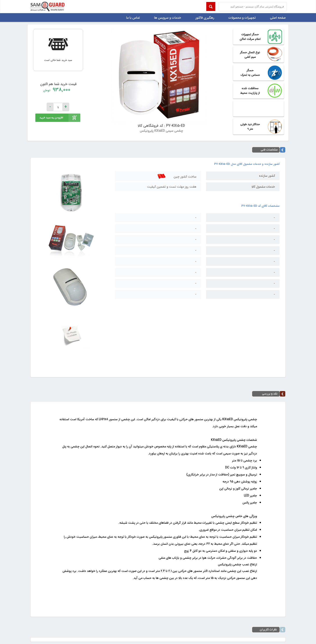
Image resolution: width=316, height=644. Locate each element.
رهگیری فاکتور (205, 18)
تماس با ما (133, 18)
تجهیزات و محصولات (242, 18)
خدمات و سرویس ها (168, 18)
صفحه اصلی (278, 18)
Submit (211, 6)
